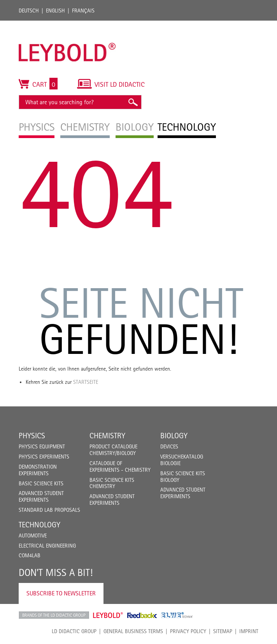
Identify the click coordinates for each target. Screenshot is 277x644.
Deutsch (29, 10)
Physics (32, 436)
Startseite (86, 382)
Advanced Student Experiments (41, 496)
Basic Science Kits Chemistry (112, 483)
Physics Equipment (42, 446)
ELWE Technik (177, 615)
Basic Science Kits (41, 483)
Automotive (33, 535)
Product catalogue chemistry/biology (113, 450)
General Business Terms (133, 631)
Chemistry (107, 436)
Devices (169, 446)
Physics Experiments (44, 457)
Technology (39, 525)
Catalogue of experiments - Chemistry (120, 466)
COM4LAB (30, 555)
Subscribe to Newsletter (61, 593)
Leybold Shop (108, 615)
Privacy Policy (188, 631)
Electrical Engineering (47, 546)
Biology (174, 436)
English (55, 10)
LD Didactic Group (74, 631)
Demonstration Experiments (38, 470)
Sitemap (223, 631)
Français (83, 10)
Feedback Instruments (142, 615)
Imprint (249, 631)
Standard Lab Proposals (49, 510)
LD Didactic (54, 615)
